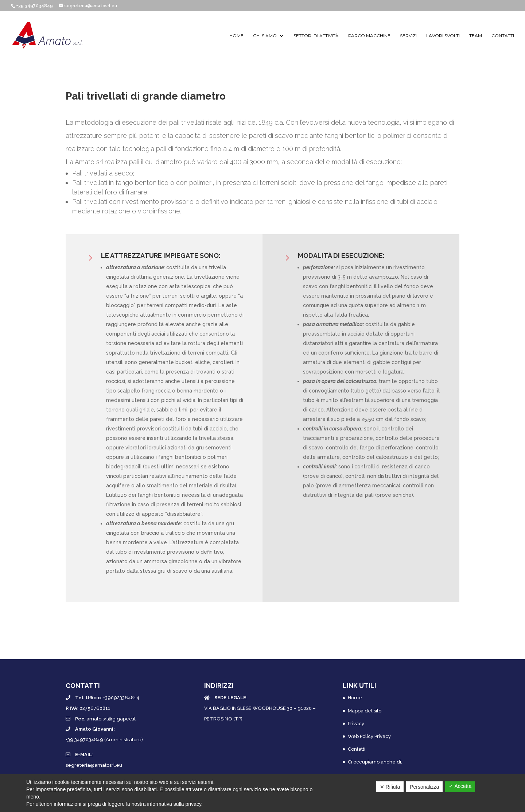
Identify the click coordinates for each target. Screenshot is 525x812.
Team (476, 36)
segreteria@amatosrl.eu (94, 765)
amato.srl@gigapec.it (111, 719)
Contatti (503, 36)
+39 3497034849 (34, 6)
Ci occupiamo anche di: (375, 762)
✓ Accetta (460, 786)
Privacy (356, 724)
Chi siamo (265, 36)
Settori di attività (316, 36)
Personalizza (424, 787)
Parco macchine (369, 36)
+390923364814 (121, 698)
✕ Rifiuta (390, 787)
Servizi (408, 36)
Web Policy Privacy (369, 736)
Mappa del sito (365, 711)
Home (236, 36)
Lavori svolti (443, 36)
